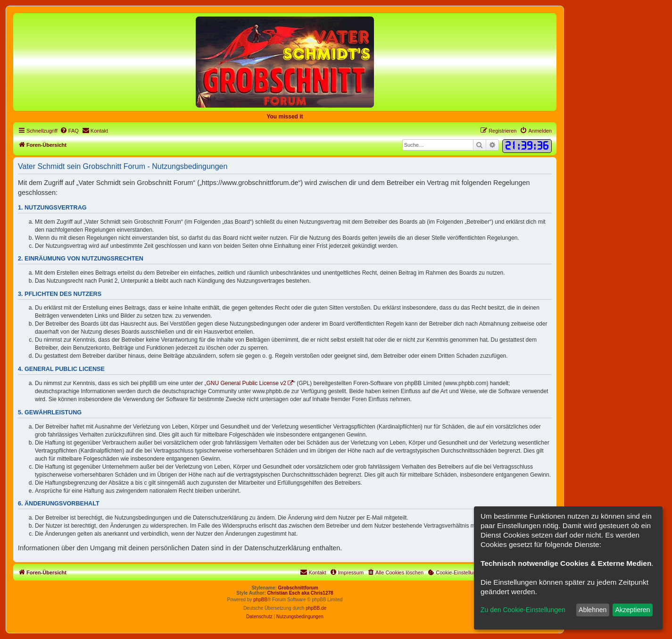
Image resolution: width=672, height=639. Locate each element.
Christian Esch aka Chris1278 (300, 593)
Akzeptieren (632, 610)
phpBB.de (316, 608)
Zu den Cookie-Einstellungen (523, 610)
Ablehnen (593, 610)
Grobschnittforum (298, 588)
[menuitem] (69, 131)
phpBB (260, 600)
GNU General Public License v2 (246, 383)
